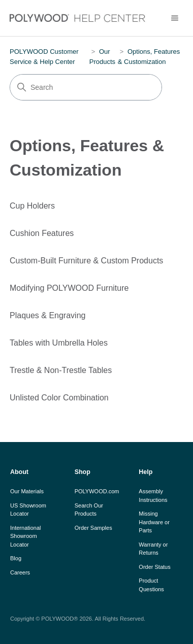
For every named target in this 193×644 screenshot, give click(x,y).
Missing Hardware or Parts (154, 522)
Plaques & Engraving (47, 315)
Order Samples (93, 528)
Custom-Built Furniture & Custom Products (86, 261)
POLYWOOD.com (97, 491)
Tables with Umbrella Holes (59, 343)
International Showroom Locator (26, 536)
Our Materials (27, 491)
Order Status (154, 567)
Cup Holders (32, 206)
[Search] (86, 87)
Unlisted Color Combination (59, 398)
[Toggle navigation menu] (175, 18)
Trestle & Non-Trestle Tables (61, 370)
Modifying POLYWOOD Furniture (69, 288)
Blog (16, 558)
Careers (20, 572)
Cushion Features (42, 233)
